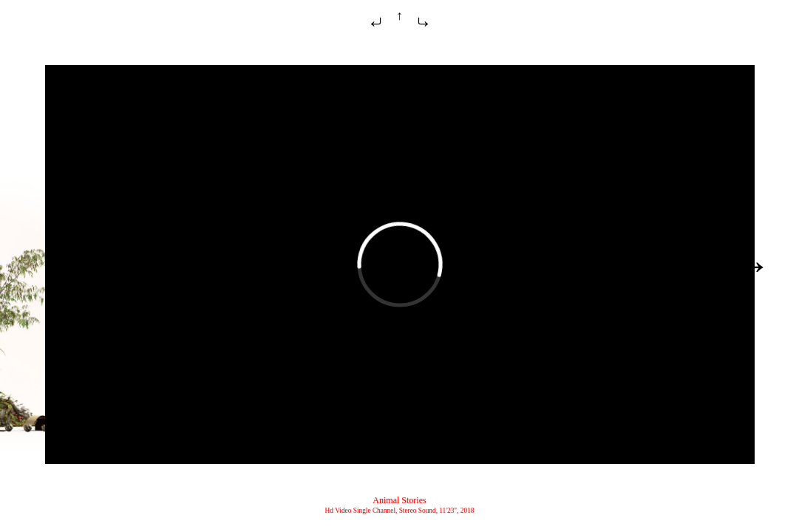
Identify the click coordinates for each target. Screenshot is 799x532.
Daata (736, 266)
